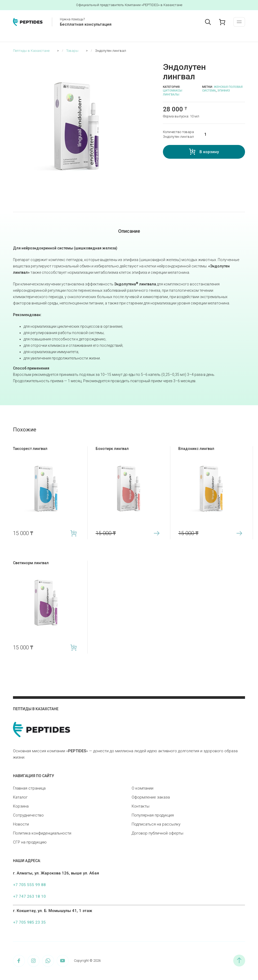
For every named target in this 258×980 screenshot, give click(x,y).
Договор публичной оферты (157, 833)
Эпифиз (224, 91)
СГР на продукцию (30, 842)
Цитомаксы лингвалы (173, 92)
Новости (21, 824)
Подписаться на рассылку (156, 824)
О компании (143, 788)
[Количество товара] (221, 134)
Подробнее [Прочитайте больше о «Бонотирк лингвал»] (156, 533)
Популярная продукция (153, 815)
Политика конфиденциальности (42, 833)
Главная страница (29, 788)
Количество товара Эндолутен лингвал (178, 134)
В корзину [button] (74, 533)
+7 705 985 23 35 (29, 922)
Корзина (21, 806)
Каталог (20, 797)
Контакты (141, 806)
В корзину (209, 152)
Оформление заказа (151, 797)
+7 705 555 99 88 (29, 885)
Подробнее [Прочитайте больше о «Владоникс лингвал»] (239, 533)
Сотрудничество (28, 815)
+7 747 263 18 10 (29, 896)
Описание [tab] (129, 231)
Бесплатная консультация (86, 24)
